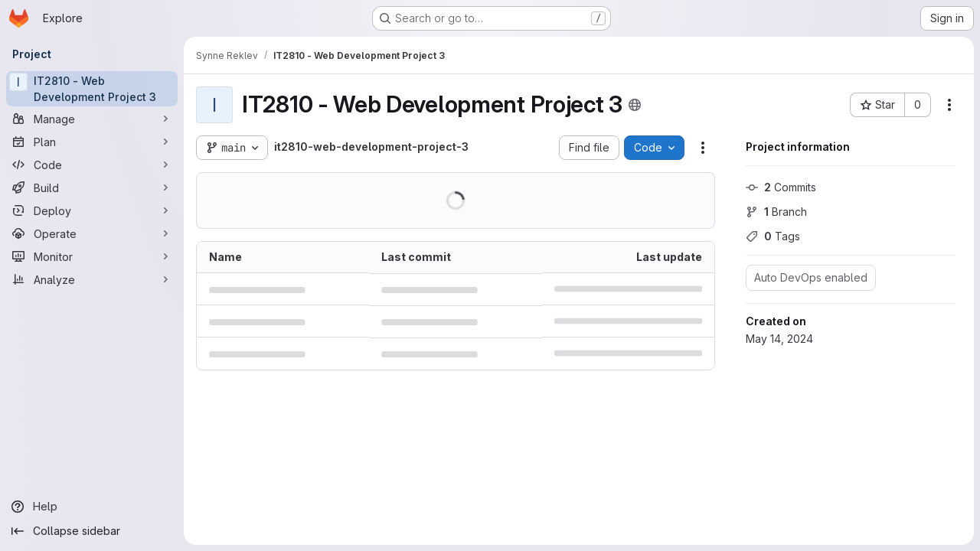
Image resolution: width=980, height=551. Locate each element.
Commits (781, 187)
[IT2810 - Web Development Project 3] (92, 89)
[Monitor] (92, 256)
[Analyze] (92, 279)
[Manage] (92, 119)
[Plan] (92, 142)
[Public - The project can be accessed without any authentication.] (635, 105)
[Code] (92, 165)
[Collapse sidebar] (92, 531)
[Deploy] (92, 210)
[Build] (92, 187)
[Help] (92, 507)
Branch (776, 212)
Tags (773, 236)
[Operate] (92, 233)
